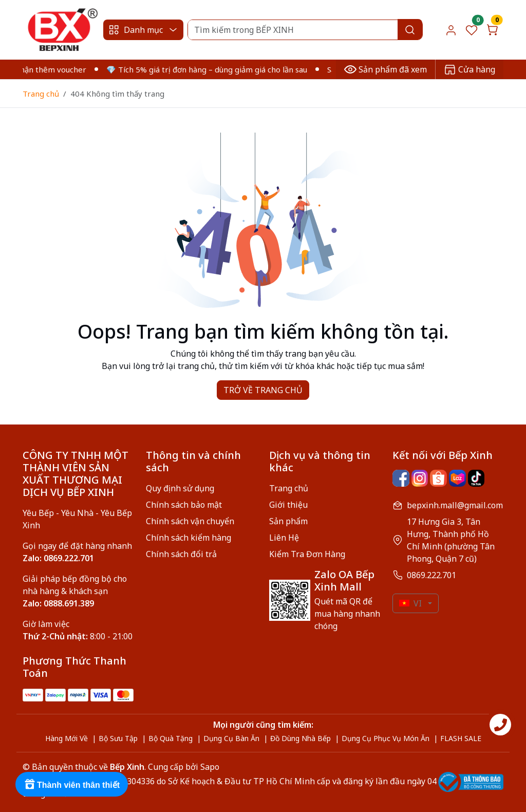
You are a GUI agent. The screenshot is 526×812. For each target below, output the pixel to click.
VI (410, 603)
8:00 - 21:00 (78, 636)
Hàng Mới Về (67, 738)
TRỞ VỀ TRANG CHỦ (263, 390)
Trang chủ (41, 94)
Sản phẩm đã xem (386, 69)
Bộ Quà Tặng (171, 738)
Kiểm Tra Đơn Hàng (307, 554)
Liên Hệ (284, 538)
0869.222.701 (431, 575)
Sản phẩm (288, 521)
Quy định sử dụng (180, 488)
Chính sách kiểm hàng (189, 538)
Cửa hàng (469, 69)
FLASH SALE (461, 738)
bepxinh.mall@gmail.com (455, 505)
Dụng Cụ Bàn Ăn (231, 738)
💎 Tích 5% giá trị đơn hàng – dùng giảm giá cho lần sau (213, 69)
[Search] (305, 30)
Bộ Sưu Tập (118, 738)
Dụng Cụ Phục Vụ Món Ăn (386, 738)
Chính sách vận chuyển (190, 521)
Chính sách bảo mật (184, 505)
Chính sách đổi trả (181, 554)
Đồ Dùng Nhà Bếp (300, 738)
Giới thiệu (288, 505)
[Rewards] (72, 784)
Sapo (209, 767)
